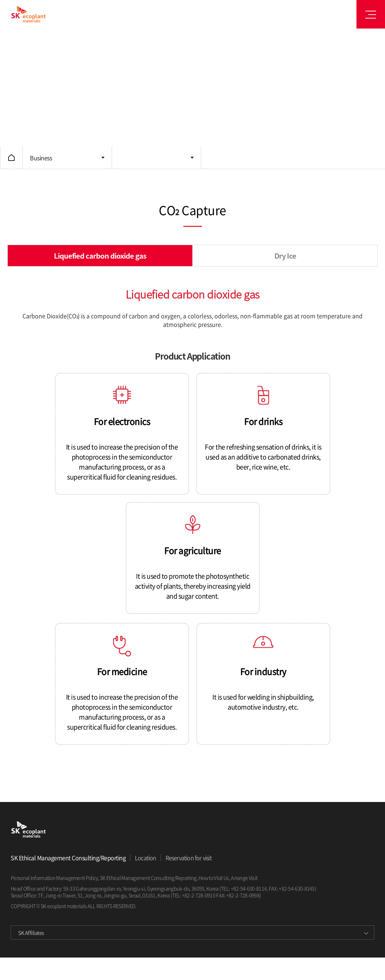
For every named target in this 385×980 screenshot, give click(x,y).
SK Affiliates (31, 933)
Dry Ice (285, 256)
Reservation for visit (189, 858)
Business (41, 158)
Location (146, 858)
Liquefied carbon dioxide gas (100, 256)
